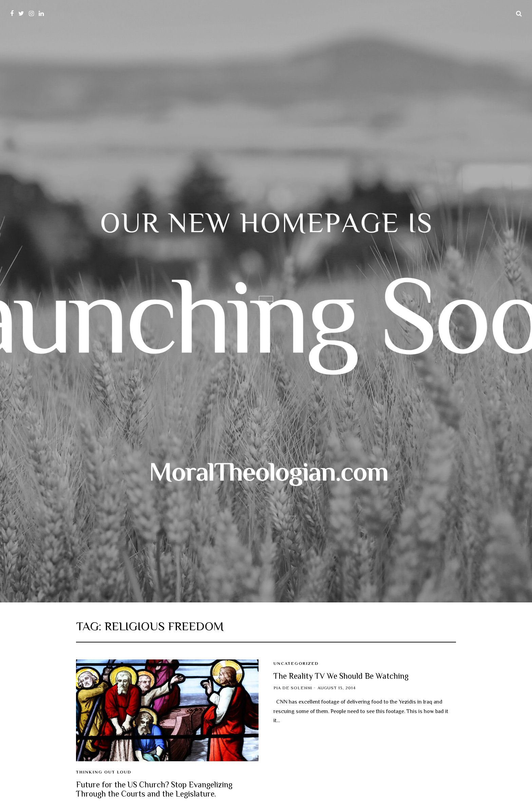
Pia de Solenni (293, 688)
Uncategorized (296, 664)
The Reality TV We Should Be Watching (341, 676)
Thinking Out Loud (104, 772)
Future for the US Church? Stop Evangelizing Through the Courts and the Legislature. (154, 789)
